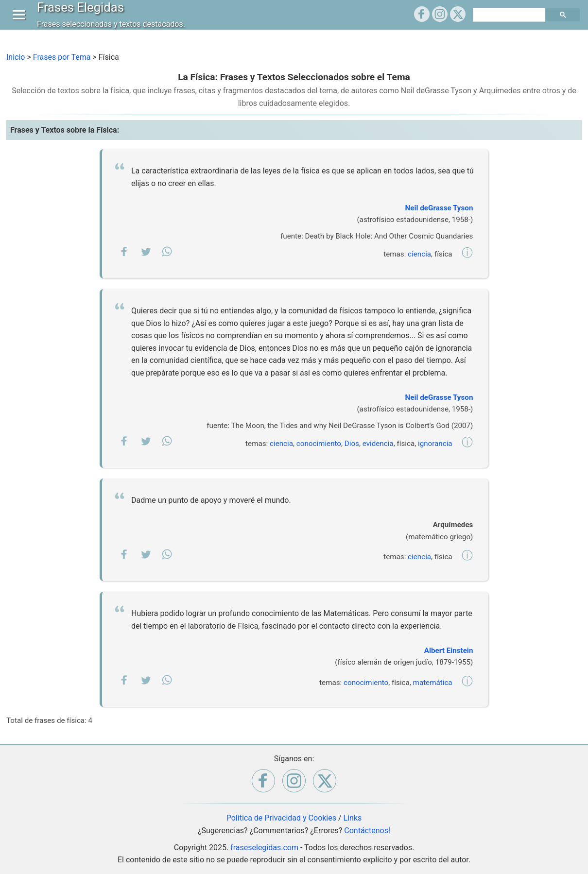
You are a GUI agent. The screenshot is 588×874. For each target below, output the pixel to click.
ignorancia (435, 444)
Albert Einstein (449, 651)
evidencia (378, 444)
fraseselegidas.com (264, 848)
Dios (352, 444)
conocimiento (319, 444)
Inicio (16, 57)
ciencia (419, 254)
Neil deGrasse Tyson (439, 208)
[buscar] (510, 24)
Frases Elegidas (83, 17)
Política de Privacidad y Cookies (281, 818)
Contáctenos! (367, 831)
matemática (433, 683)
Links (353, 818)
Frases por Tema (62, 57)
